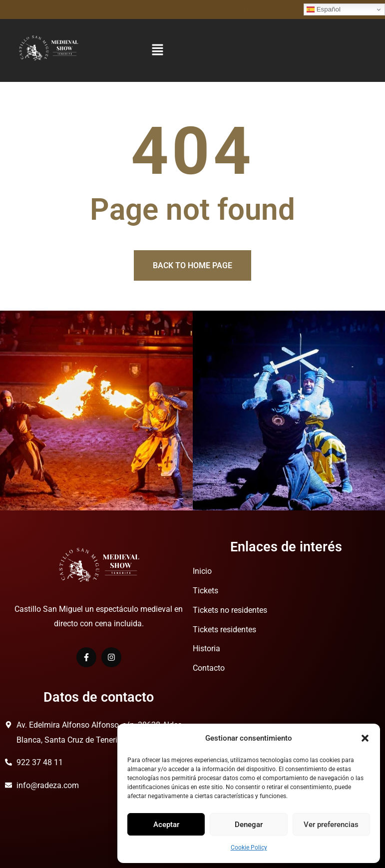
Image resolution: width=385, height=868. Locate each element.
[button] (365, 738)
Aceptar (166, 825)
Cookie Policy (249, 848)
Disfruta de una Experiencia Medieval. (66, 9)
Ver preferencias (331, 825)
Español (324, 9)
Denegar (249, 825)
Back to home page (192, 265)
